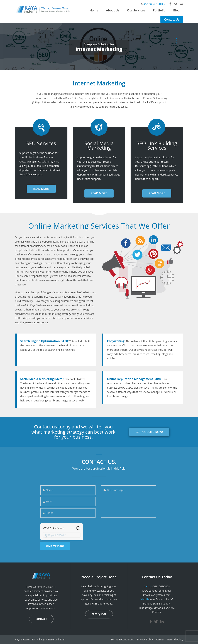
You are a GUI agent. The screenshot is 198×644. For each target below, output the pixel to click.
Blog (176, 10)
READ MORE (41, 189)
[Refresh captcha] (78, 528)
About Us (113, 10)
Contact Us (172, 19)
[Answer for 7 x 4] (62, 535)
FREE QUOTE (99, 614)
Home (94, 10)
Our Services (136, 10)
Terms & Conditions (122, 639)
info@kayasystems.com (157, 595)
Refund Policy (175, 639)
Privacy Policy (145, 639)
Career (160, 639)
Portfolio (159, 10)
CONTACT (41, 619)
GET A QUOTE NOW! (149, 432)
